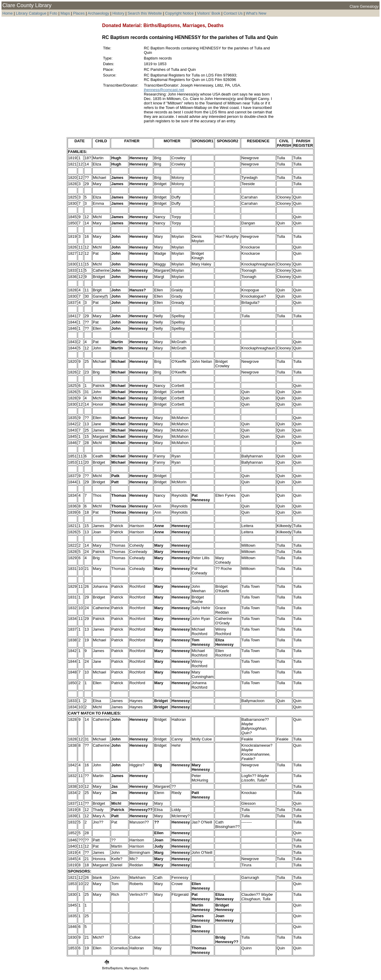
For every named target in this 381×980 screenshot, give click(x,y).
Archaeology (98, 13)
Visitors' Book (209, 13)
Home (8, 13)
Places (79, 13)
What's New (256, 13)
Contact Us (233, 13)
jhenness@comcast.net (164, 90)
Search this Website (145, 13)
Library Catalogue (31, 13)
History (118, 13)
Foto (54, 13)
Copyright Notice (179, 13)
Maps (65, 13)
